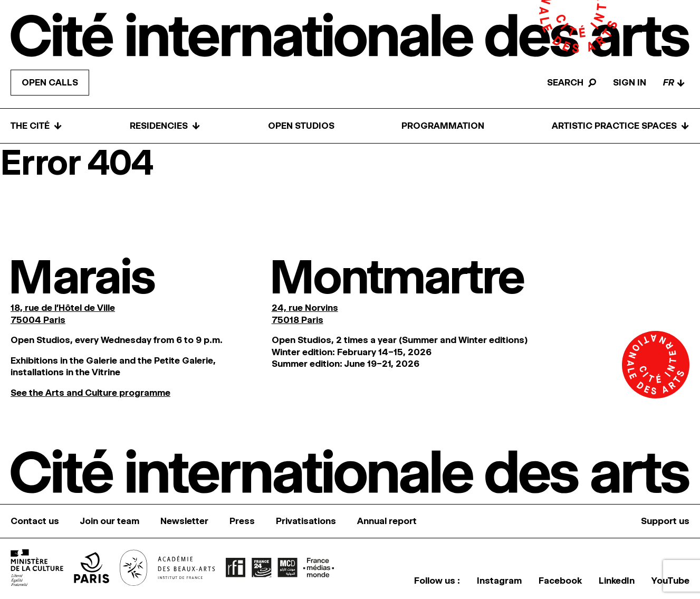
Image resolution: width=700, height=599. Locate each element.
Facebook (560, 581)
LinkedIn (617, 581)
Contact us (35, 521)
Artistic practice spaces (621, 126)
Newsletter (184, 521)
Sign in (630, 82)
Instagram (499, 581)
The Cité (36, 126)
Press (242, 521)
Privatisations (306, 521)
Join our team (110, 521)
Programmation (443, 126)
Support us (665, 521)
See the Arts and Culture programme (90, 393)
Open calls (50, 82)
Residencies (165, 126)
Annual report (387, 521)
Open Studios (301, 126)
